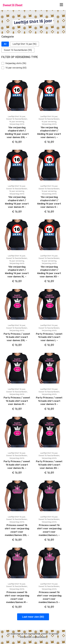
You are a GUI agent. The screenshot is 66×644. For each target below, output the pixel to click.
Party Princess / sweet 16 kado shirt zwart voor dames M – (17, 401)
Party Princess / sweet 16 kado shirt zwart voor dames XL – (17, 465)
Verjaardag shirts (17, 124)
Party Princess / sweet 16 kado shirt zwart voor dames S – (49, 401)
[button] (5, 44)
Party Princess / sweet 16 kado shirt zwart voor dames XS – (49, 465)
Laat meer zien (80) (33, 617)
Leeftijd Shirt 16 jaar (17, 116)
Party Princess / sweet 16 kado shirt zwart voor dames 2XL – (17, 337)
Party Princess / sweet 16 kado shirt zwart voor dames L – (49, 337)
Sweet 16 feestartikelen (17, 119)
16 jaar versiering (17, 122)
